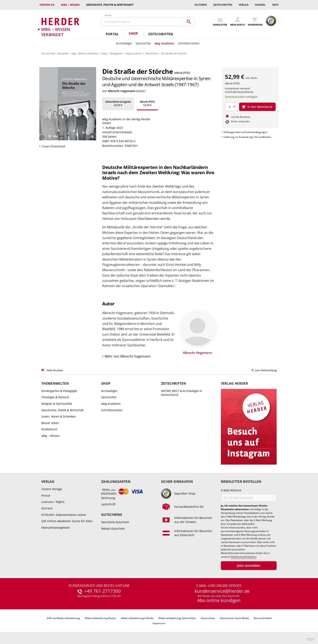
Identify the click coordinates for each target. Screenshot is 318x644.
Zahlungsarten (116, 482)
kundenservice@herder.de (222, 591)
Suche (108, 15)
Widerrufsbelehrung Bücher (100, 618)
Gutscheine (112, 515)
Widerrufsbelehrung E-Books (137, 618)
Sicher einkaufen (177, 482)
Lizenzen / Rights (53, 502)
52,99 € (147, 103)
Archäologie (124, 43)
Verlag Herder (234, 384)
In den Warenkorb (260, 107)
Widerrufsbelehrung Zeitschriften (177, 618)
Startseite (62, 53)
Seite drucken (55, 370)
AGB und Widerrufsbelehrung (63, 618)
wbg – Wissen (70, 5)
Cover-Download (53, 146)
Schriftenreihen (189, 43)
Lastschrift (108, 504)
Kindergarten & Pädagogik (59, 391)
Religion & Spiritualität (57, 404)
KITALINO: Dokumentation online (64, 515)
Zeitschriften (223, 5)
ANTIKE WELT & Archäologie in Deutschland (182, 393)
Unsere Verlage (52, 489)
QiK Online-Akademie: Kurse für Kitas (67, 521)
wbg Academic (164, 43)
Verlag (244, 5)
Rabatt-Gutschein (113, 529)
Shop (133, 33)
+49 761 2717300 (103, 591)
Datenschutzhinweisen (244, 557)
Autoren (201, 5)
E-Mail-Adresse (231, 490)
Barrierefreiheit (263, 618)
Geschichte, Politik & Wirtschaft (110, 5)
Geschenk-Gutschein (115, 522)
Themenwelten (55, 384)
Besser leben (50, 423)
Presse (46, 495)
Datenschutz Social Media (234, 618)
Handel (260, 5)
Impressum (159, 623)
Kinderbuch (49, 429)
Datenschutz (208, 618)
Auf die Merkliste (241, 117)
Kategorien (116, 53)
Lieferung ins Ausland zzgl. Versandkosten (247, 137)
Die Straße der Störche (174, 53)
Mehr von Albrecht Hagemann (128, 356)
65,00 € (118, 103)
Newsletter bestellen (241, 482)
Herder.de (47, 5)
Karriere (47, 508)
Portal (112, 34)
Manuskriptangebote (56, 528)
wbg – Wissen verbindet (84, 53)
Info (275, 5)
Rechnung (108, 498)
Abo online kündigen (219, 600)
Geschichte (143, 43)
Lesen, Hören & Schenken (59, 416)
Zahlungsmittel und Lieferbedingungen (245, 132)
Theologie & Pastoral (55, 397)
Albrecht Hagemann (122, 91)
